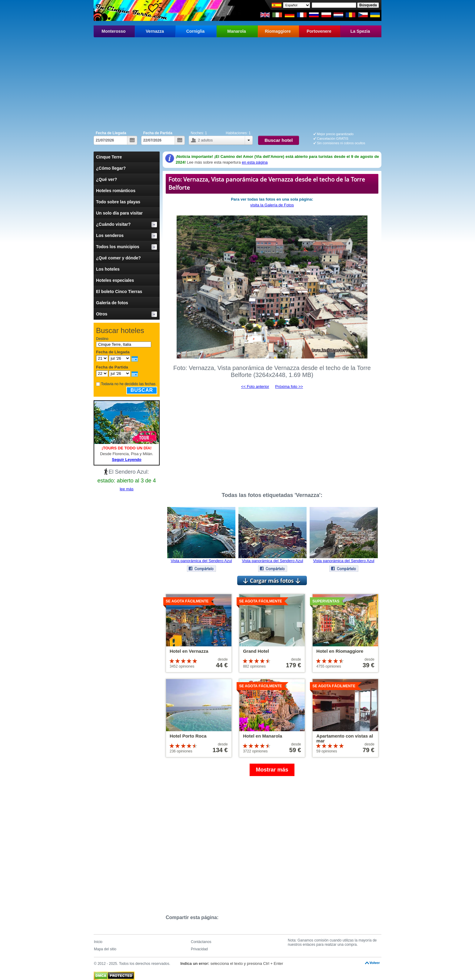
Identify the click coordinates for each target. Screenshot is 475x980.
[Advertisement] (237, 83)
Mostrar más (272, 770)
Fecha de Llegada (111, 133)
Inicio (98, 942)
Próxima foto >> (289, 387)
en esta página (255, 162)
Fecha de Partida (158, 133)
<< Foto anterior (255, 387)
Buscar (142, 390)
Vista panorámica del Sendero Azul (201, 561)
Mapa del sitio (105, 949)
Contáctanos (201, 942)
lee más (127, 489)
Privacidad (199, 949)
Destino (102, 339)
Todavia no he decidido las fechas (128, 384)
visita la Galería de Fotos (272, 205)
